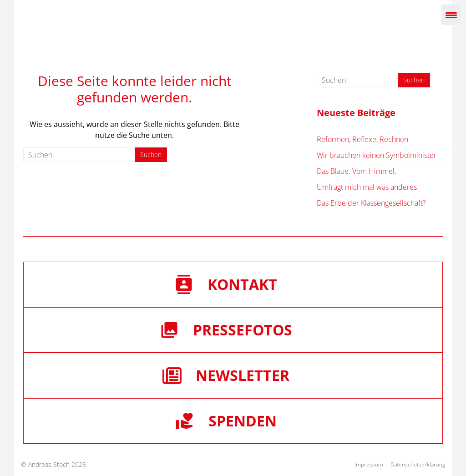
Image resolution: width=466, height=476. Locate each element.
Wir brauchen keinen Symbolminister (377, 155)
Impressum (369, 464)
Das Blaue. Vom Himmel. (357, 171)
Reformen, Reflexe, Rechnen (362, 139)
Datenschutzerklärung (418, 464)
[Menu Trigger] (451, 15)
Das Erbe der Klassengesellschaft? (371, 203)
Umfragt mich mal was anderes (367, 187)
